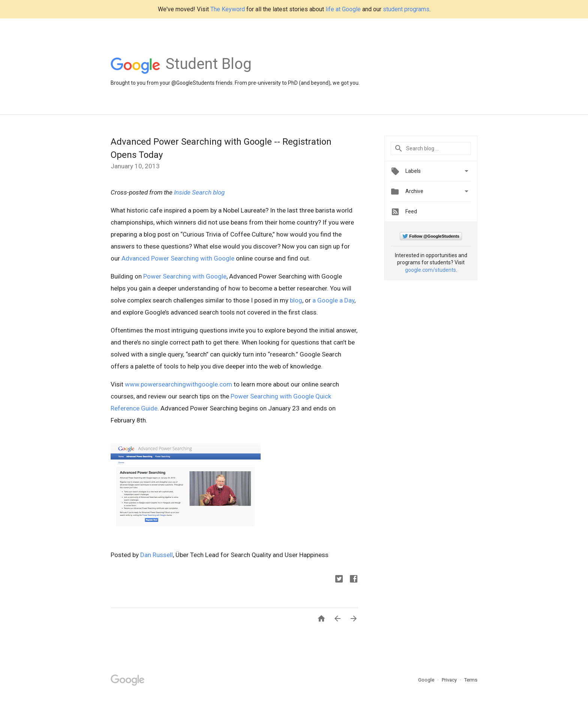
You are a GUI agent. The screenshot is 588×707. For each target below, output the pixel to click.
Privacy (450, 680)
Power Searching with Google (185, 276)
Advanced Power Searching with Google (178, 258)
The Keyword (228, 9)
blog (296, 300)
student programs (406, 9)
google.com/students (430, 270)
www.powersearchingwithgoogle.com (178, 384)
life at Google (343, 9)
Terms (471, 680)
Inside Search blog (199, 192)
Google (427, 680)
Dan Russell (157, 555)
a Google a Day (333, 300)
